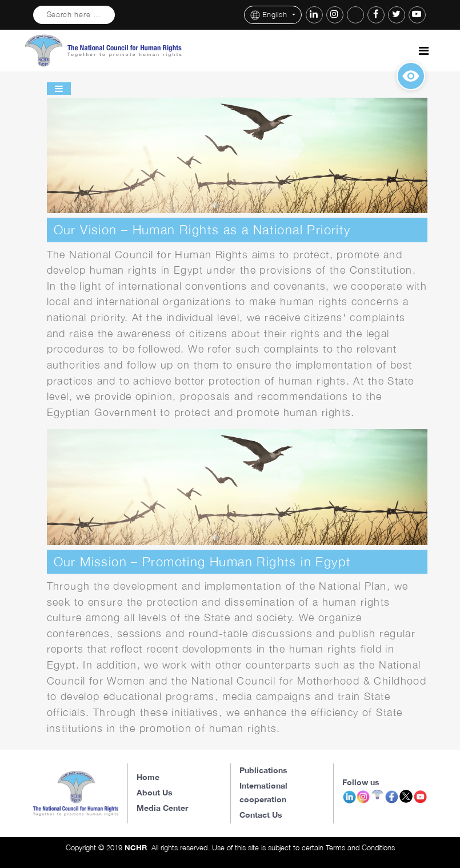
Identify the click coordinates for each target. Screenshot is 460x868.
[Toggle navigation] (424, 51)
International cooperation (263, 792)
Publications (263, 770)
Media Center (162, 808)
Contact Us (261, 815)
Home (148, 777)
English (270, 15)
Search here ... (74, 15)
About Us (155, 792)
